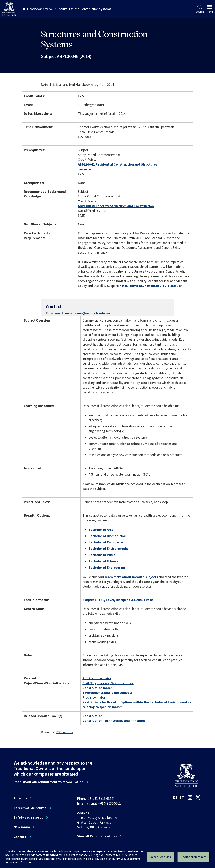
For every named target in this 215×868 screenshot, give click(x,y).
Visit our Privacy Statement (123, 859)
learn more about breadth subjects (131, 577)
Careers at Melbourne (30, 808)
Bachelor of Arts (101, 530)
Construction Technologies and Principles (114, 721)
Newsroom (22, 827)
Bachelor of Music (102, 555)
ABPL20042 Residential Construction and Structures (117, 164)
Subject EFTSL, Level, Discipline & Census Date (118, 600)
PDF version (64, 732)
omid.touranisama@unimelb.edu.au (82, 313)
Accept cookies (161, 857)
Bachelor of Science (103, 561)
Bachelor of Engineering (107, 568)
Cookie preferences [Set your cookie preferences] (194, 857)
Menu (210, 9)
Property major (94, 697)
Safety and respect (28, 817)
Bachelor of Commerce (106, 542)
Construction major (97, 688)
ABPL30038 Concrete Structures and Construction (116, 206)
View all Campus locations (97, 836)
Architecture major (97, 678)
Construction (92, 716)
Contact (20, 837)
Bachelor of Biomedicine (107, 536)
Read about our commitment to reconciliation (49, 782)
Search (200, 9)
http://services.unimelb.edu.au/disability (151, 286)
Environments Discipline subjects (107, 693)
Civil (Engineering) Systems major (108, 683)
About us (20, 798)
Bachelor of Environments (108, 548)
